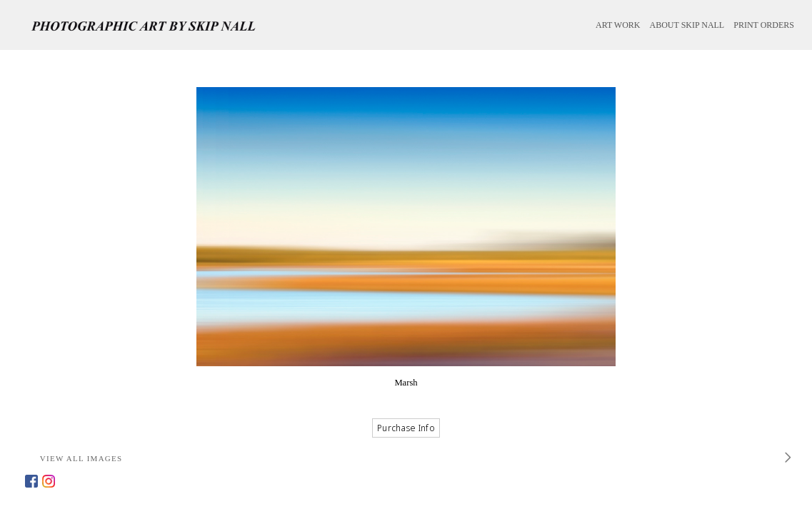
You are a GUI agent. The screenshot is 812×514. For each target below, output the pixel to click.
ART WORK (618, 25)
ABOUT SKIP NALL (687, 25)
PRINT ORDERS (764, 25)
